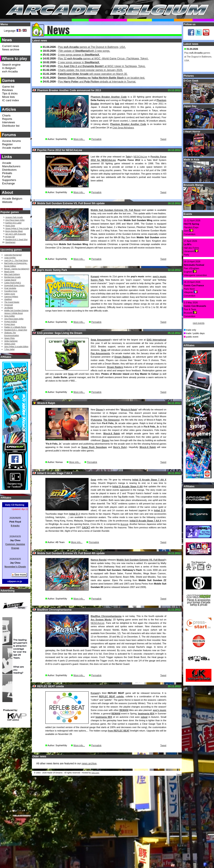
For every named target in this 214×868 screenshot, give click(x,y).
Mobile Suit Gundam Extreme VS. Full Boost (116, 210)
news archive (89, 764)
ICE (160, 350)
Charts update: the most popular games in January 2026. (90, 70)
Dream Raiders (123, 357)
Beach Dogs (9, 272)
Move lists (8, 97)
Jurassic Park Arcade (14, 217)
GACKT (86, 527)
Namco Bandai (99, 560)
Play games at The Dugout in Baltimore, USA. (92, 47)
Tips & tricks (10, 93)
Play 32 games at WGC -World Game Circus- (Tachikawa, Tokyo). (103, 59)
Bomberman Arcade (13, 277)
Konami (95, 276)
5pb (117, 104)
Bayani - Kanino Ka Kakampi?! (17, 269)
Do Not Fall (10, 237)
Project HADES (11, 322)
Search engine (11, 65)
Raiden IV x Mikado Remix (15, 327)
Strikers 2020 (10, 344)
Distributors (9, 170)
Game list (8, 87)
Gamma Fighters (11, 297)
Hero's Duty (120, 447)
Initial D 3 (75, 514)
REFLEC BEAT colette (111, 696)
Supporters (9, 180)
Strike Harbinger (11, 341)
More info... (79, 139)
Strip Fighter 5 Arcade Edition (16, 347)
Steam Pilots (10, 338)
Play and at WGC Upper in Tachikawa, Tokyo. (102, 66)
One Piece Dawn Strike (15, 220)
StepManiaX (10, 242)
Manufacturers (11, 166)
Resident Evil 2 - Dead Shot (16, 330)
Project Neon (10, 324)
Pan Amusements (100, 353)
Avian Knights (10, 258)
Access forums (11, 141)
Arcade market (11, 148)
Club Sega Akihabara (123, 128)
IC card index (11, 100)
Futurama (97, 420)
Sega (104, 350)
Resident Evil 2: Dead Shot (16, 239)
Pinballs (7, 173)
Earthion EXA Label (13, 223)
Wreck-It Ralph (129, 410)
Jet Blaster (9, 308)
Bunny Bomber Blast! (14, 231)
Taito (128, 157)
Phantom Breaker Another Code (109, 97)
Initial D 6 (160, 510)
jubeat (144, 717)
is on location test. (102, 78)
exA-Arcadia (10, 71)
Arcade (7, 163)
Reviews (7, 90)
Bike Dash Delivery (12, 274)
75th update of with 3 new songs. (84, 51)
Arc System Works (101, 620)
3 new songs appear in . (79, 55)
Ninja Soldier (10, 316)
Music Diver (10, 226)
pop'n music (160, 710)
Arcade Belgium (12, 199)
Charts (6, 115)
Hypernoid (8, 305)
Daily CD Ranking (15, 505)
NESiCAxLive (140, 157)
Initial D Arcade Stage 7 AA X (149, 480)
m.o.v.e (124, 524)
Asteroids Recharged (13, 255)
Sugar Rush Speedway (94, 447)
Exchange (8, 183)
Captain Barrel (10, 280)
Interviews (9, 122)
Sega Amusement (100, 340)
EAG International (156, 340)
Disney (100, 410)
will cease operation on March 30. (93, 74)
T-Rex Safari (9, 349)
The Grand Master (12, 302)
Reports (7, 119)
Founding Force (11, 291)
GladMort (8, 299)
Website (7, 202)
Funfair (7, 177)
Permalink (96, 139)
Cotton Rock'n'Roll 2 (13, 283)
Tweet (163, 139)
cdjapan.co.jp (15, 581)
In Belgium (9, 68)
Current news (11, 46)
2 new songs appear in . (79, 62)
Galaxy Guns (10, 294)
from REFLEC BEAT (119, 731)
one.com (95, 773)
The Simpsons (111, 420)
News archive (11, 49)
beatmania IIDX (146, 714)
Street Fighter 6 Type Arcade (17, 228)
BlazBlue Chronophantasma (106, 616)
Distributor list (11, 126)
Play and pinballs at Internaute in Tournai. (97, 82)
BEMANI (124, 710)
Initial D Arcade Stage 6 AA (128, 486)
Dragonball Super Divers (14, 285)
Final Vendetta (10, 288)
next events (199, 323)
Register (7, 144)
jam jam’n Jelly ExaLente (16, 234)
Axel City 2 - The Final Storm (16, 260)
